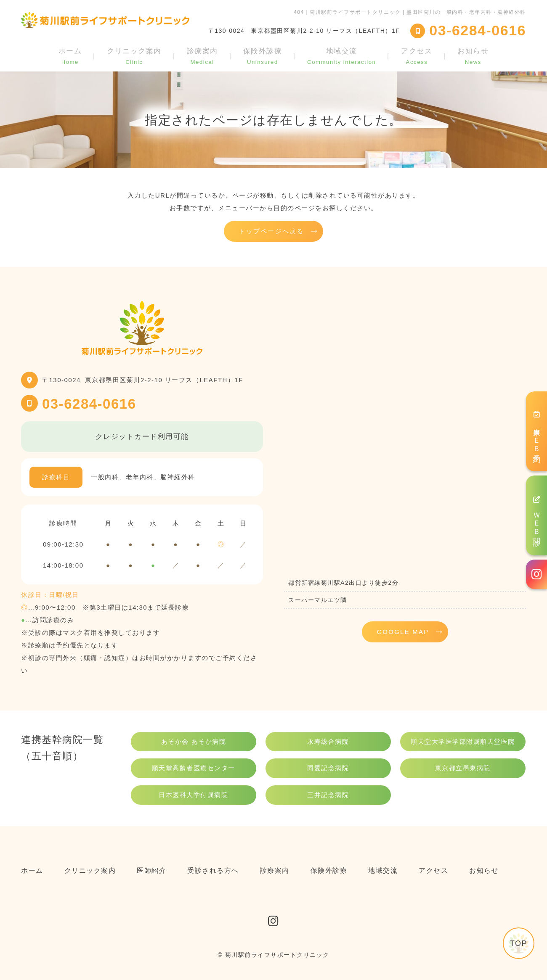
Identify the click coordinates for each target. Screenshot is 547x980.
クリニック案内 (134, 56)
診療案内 (202, 56)
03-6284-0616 (89, 404)
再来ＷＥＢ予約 (537, 431)
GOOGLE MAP (403, 632)
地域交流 (341, 56)
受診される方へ (213, 870)
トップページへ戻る (271, 231)
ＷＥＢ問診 (537, 515)
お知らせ (473, 56)
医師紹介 (151, 870)
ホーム (70, 56)
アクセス (417, 56)
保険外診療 (263, 56)
